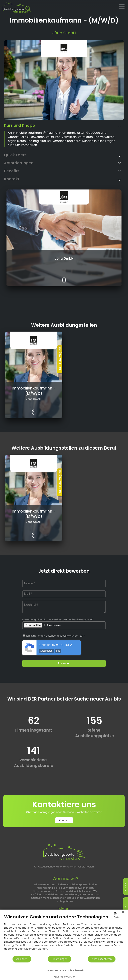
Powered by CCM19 (64, 977)
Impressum (51, 971)
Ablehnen (22, 959)
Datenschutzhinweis (72, 971)
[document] (64, 935)
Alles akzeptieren (102, 959)
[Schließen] (123, 912)
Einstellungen (60, 959)
